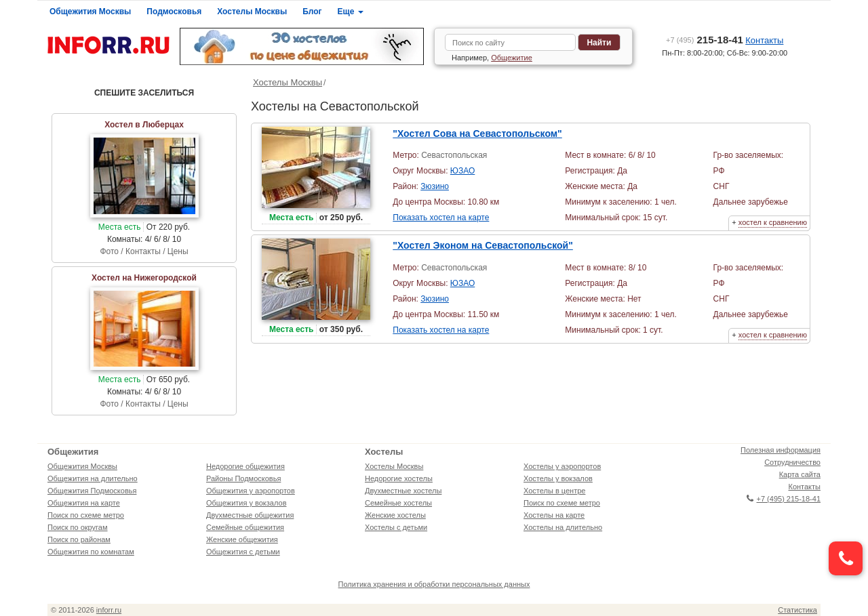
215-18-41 (705, 40)
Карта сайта (800, 474)
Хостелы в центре (554, 491)
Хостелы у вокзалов (558, 478)
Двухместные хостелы (403, 491)
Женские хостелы (395, 515)
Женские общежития (242, 539)
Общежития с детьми (243, 552)
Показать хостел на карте (441, 218)
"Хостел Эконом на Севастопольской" (483, 245)
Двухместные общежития (250, 515)
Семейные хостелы (398, 503)
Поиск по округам (78, 527)
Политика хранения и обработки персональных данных (434, 584)
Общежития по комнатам (91, 552)
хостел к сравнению (773, 222)
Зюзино (435, 186)
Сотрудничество (792, 462)
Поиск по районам (79, 539)
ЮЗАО (462, 171)
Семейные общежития (245, 527)
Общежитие (512, 58)
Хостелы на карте (554, 515)
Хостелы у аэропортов (562, 466)
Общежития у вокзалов (246, 503)
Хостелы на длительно (563, 527)
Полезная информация (781, 450)
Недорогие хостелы (399, 478)
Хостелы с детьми (396, 527)
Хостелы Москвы (252, 12)
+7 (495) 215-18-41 (784, 499)
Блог (312, 12)
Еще (351, 12)
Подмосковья (174, 12)
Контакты (764, 40)
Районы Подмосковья (243, 478)
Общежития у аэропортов (251, 491)
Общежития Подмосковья (92, 491)
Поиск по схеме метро (86, 515)
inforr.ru (109, 610)
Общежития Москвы (90, 12)
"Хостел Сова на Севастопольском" (477, 134)
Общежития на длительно (93, 478)
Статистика (797, 610)
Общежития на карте (84, 503)
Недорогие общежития (245, 466)
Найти (599, 43)
